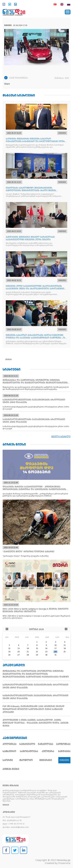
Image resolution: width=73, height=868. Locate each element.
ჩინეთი (64, 760)
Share (7, 84)
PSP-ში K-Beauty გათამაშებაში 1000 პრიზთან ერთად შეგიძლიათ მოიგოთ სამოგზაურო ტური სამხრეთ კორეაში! (34, 709)
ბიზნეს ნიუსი (11, 769)
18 (65, 648)
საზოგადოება (29, 751)
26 (9, 655)
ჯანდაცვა (64, 751)
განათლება (46, 744)
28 (28, 655)
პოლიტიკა (10, 744)
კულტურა (48, 751)
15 (37, 648)
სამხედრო (9, 751)
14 (28, 648)
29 (37, 655)
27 (19, 655)
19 (9, 652)
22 (37, 652)
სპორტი (8, 760)
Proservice (64, 863)
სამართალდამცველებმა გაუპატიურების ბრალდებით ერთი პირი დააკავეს (35, 686)
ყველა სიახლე (61, 436)
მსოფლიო (26, 760)
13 (19, 648)
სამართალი (27, 744)
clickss (8, 359)
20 (19, 652)
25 (65, 652)
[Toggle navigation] (68, 12)
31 (55, 655)
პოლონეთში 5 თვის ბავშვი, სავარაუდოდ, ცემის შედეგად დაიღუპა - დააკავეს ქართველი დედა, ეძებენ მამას (36, 723)
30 (46, 655)
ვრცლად (6, 805)
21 (28, 652)
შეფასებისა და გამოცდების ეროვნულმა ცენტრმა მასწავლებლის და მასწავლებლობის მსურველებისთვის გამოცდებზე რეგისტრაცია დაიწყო (36, 674)
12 (9, 648)
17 (55, 648)
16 (46, 648)
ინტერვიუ (46, 760)
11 (65, 645)
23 (46, 652)
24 (55, 652)
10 (55, 645)
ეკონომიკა (63, 744)
